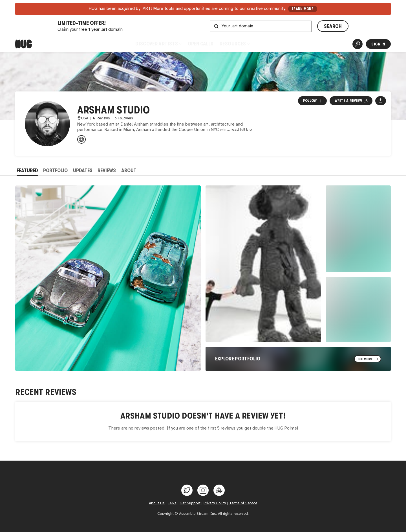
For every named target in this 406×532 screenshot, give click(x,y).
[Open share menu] (380, 101)
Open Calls (201, 44)
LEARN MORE (303, 9)
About (129, 170)
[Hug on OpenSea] (219, 490)
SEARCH (333, 26)
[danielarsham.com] (81, 139)
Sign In (378, 44)
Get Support (190, 503)
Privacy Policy (215, 503)
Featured (27, 170)
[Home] (24, 44)
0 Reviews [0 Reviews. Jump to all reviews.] (101, 118)
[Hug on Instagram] (203, 490)
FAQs (172, 503)
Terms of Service (243, 503)
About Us (157, 503)
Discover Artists (158, 44)
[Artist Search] (358, 44)
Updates (83, 170)
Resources (234, 44)
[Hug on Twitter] (187, 490)
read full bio (241, 130)
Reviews (107, 170)
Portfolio (55, 170)
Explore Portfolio (238, 359)
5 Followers (124, 118)
